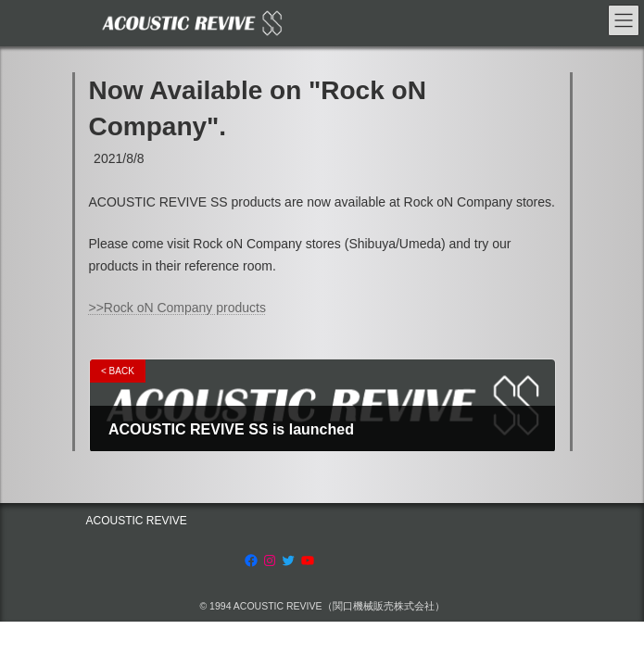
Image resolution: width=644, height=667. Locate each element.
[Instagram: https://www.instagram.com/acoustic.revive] (270, 560)
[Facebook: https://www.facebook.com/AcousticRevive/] (251, 560)
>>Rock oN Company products (177, 308)
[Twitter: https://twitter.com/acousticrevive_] (288, 560)
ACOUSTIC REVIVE (137, 521)
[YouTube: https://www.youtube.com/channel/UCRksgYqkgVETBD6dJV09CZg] (308, 560)
